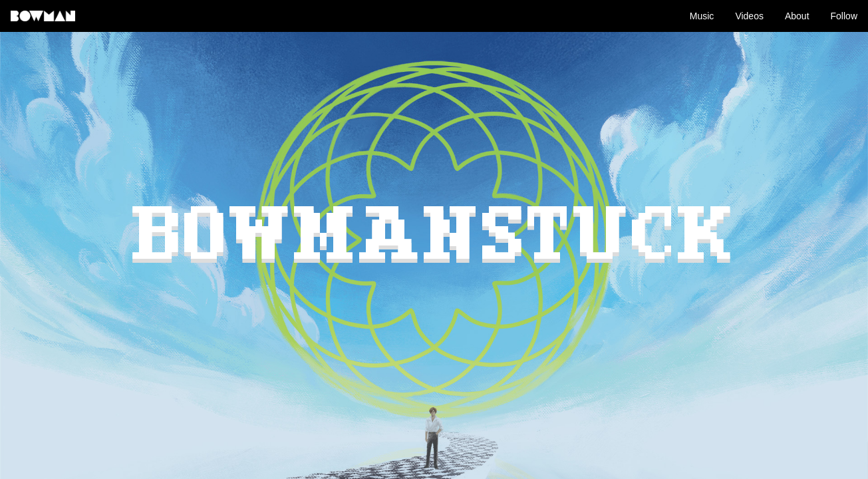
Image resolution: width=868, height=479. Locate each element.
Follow (844, 16)
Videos (749, 16)
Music (702, 16)
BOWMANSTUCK (434, 239)
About (797, 16)
